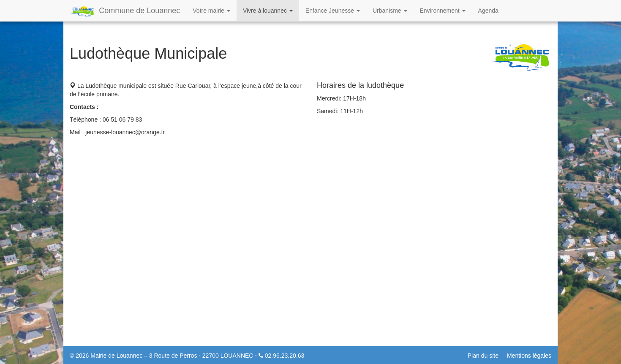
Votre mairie (211, 11)
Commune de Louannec (125, 11)
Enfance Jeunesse (333, 11)
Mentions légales (529, 356)
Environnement (443, 11)
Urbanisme (390, 11)
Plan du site (483, 356)
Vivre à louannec (268, 11)
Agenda (488, 11)
